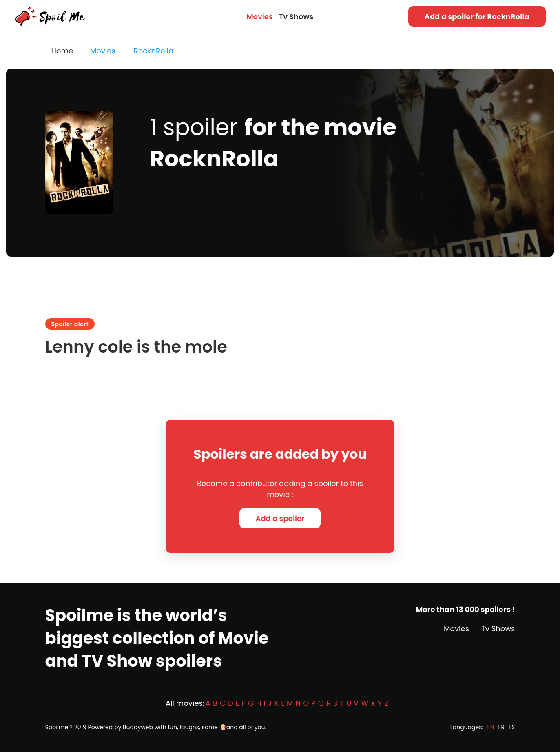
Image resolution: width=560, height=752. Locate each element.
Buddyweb (138, 727)
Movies (259, 17)
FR (502, 727)
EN (490, 727)
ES (512, 727)
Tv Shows (296, 17)
